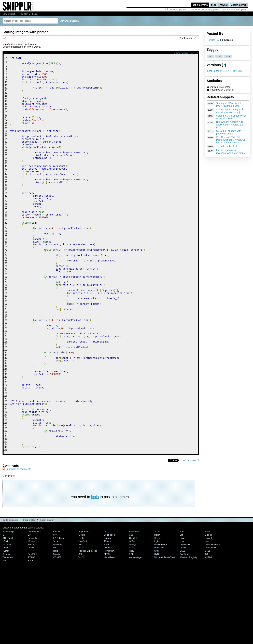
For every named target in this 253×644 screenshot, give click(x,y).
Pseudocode (211, 622)
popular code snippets (204, 9)
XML (5, 634)
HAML (183, 612)
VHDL (81, 631)
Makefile (7, 618)
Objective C (185, 618)
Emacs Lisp (33, 612)
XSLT (30, 634)
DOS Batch (8, 612)
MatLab (31, 618)
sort (210, 56)
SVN (157, 628)
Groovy (158, 612)
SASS (183, 625)
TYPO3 (31, 631)
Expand (177, 53)
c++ (228, 56)
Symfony (184, 628)
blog (214, 5)
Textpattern (8, 631)
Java (55, 615)
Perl (55, 622)
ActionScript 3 (35, 606)
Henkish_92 (213, 40)
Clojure (82, 609)
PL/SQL (133, 622)
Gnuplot (133, 612)
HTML (5, 615)
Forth (81, 612)
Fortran (107, 612)
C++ (197, 38)
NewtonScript (161, 618)
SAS (157, 625)
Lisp (182, 615)
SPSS (107, 628)
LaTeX (132, 615)
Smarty (57, 628)
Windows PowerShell (165, 631)
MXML (107, 618)
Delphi (157, 609)
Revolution (109, 625)
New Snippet (9, 14)
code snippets (200, 5)
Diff (181, 609)
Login (35, 14)
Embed (185, 53)
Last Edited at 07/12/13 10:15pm (225, 71)
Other (5, 622)
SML (81, 628)
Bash (207, 606)
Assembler (134, 606)
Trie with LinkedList (227, 146)
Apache (57, 606)
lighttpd (158, 615)
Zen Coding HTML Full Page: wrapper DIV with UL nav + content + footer (231, 140)
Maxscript (58, 618)
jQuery (107, 615)
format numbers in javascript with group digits (230, 152)
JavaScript (83, 615)
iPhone (31, 615)
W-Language (135, 631)
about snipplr (239, 5)
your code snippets (235, 9)
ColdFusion (109, 609)
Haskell (208, 612)
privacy (224, 5)
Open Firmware (212, 618)
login (95, 571)
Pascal (31, 622)
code (219, 56)
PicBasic (108, 622)
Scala (208, 625)
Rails (56, 625)
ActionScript (8, 606)
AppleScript (84, 606)
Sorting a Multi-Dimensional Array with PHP (231, 117)
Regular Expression (88, 625)
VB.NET (57, 631)
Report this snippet (189, 534)
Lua (207, 615)
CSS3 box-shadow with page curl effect (229, 132)
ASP (106, 606)
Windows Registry (188, 631)
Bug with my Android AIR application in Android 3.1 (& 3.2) (230, 125)
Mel (80, 618)
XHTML (209, 631)
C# (29, 609)
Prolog (183, 622)
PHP (81, 622)
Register (24, 14)
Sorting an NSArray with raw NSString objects (229, 105)
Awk (182, 606)
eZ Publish (58, 612)
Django (208, 609)
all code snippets (176, 9)
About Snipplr (47, 594)
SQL (131, 628)
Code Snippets (10, 594)
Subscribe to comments (17, 543)
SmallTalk (32, 628)
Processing (160, 622)
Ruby (132, 625)
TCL (207, 628)
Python (6, 625)
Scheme (7, 628)
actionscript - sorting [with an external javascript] (230, 111)
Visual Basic (110, 631)
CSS (131, 609)
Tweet (176, 534)
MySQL (133, 618)
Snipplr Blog (29, 594)
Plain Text (194, 53)
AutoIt (157, 606)
